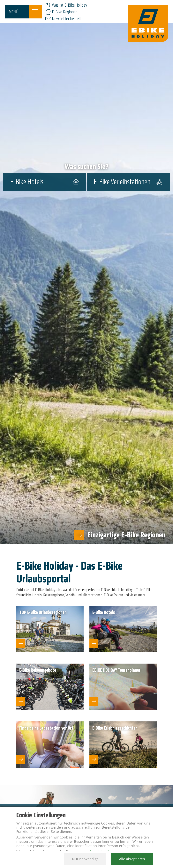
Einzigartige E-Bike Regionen (126, 535)
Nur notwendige (85, 859)
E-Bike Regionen (65, 12)
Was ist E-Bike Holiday (70, 5)
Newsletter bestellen (68, 19)
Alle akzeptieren (132, 859)
